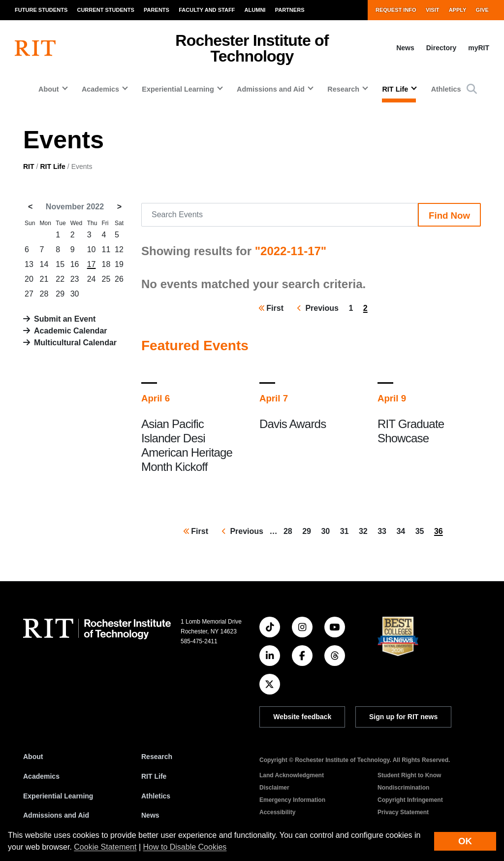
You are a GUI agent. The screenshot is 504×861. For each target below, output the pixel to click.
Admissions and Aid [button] (271, 89)
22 (60, 279)
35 (422, 530)
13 (29, 264)
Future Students (41, 10)
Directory (441, 48)
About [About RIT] (33, 757)
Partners (290, 10)
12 (119, 249)
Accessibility (277, 812)
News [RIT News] (150, 815)
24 (92, 279)
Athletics (446, 89)
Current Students (105, 10)
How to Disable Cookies (185, 847)
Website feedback (302, 717)
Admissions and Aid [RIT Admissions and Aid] (56, 815)
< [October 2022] (30, 207)
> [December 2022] (119, 207)
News (405, 48)
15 (60, 264)
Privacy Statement (403, 812)
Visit (433, 10)
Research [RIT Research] (157, 757)
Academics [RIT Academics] (41, 776)
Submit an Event (65, 319)
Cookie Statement (105, 847)
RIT (29, 166)
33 (384, 530)
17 (92, 264)
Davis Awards (293, 424)
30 (75, 294)
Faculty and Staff (207, 10)
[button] (472, 89)
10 (92, 249)
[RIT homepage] (35, 48)
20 (29, 279)
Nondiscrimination (403, 788)
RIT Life (52, 166)
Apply (458, 10)
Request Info (396, 10)
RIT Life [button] (395, 89)
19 (119, 264)
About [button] (49, 89)
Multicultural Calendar (75, 343)
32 (365, 530)
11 (106, 249)
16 (75, 264)
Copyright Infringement (410, 800)
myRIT (479, 48)
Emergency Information (292, 800)
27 (29, 294)
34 (403, 530)
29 (60, 294)
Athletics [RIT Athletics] (156, 796)
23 (75, 279)
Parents (157, 10)
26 (119, 279)
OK (465, 841)
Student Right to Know (409, 775)
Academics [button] (100, 89)
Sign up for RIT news (403, 717)
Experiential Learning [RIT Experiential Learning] (58, 796)
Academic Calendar (71, 331)
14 (44, 264)
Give (482, 10)
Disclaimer (274, 788)
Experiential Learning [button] (178, 89)
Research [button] (343, 89)
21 (44, 279)
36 (441, 532)
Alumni (255, 10)
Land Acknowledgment (292, 775)
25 (106, 279)
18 (106, 264)
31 (346, 530)
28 (44, 294)
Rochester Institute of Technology (252, 48)
